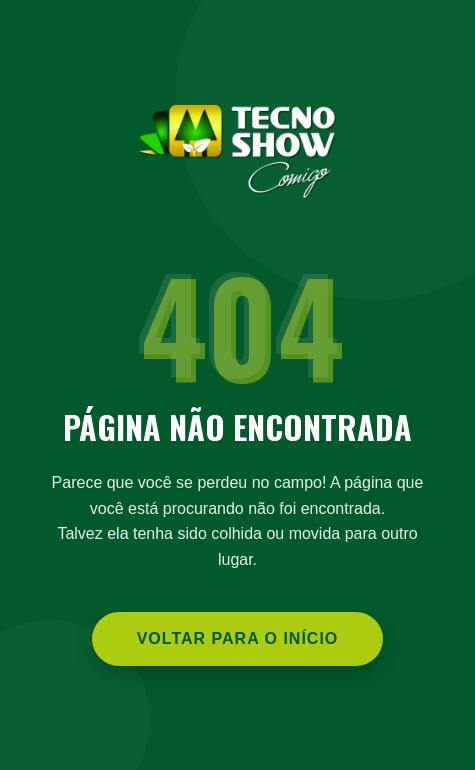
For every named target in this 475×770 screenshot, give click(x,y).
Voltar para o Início (238, 638)
